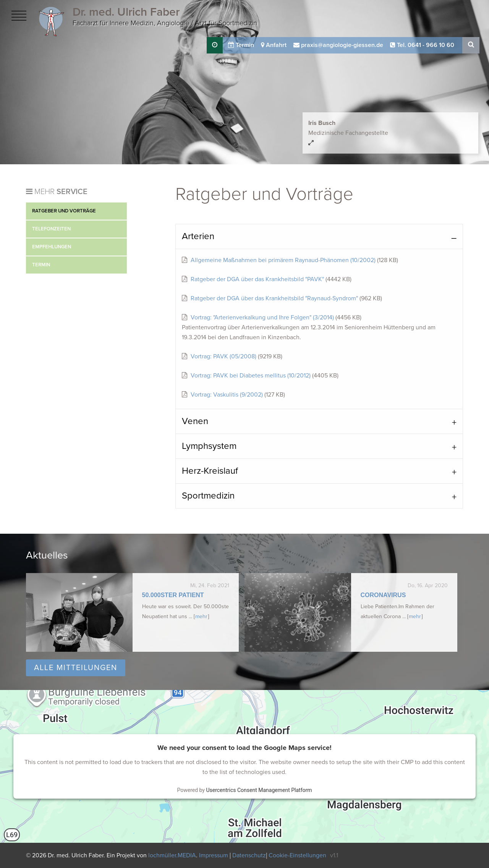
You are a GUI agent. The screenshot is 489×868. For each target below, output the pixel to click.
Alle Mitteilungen (76, 668)
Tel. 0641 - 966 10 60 (422, 45)
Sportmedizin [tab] (208, 496)
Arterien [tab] (198, 236)
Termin (241, 45)
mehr (201, 616)
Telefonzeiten (51, 229)
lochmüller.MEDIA (172, 855)
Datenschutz (249, 855)
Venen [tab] (195, 421)
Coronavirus (383, 595)
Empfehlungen (52, 247)
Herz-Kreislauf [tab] (210, 471)
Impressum (214, 855)
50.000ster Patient (173, 595)
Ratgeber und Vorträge (64, 211)
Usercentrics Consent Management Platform (259, 790)
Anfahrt (274, 45)
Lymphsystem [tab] (209, 446)
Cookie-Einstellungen (297, 855)
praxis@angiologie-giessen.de (338, 45)
